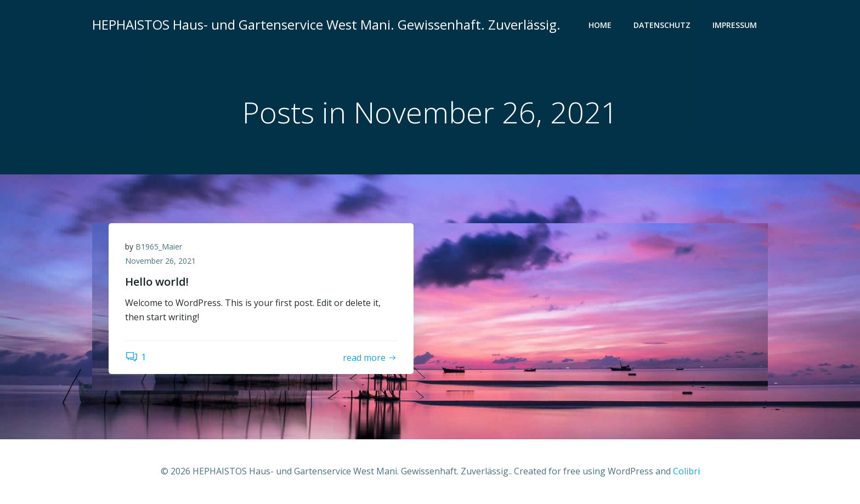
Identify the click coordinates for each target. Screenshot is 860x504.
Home (600, 25)
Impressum (735, 25)
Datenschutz (662, 25)
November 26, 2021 (160, 261)
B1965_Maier (159, 247)
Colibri (686, 471)
